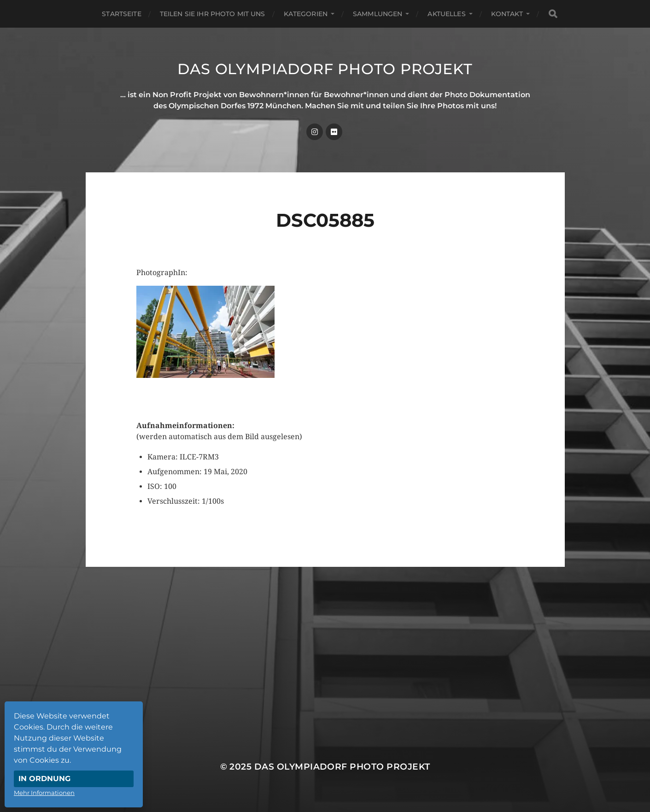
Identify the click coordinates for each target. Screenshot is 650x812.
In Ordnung (44, 779)
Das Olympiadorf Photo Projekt (325, 69)
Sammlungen (378, 14)
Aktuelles (446, 14)
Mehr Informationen (44, 793)
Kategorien (306, 14)
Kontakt (507, 14)
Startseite (121, 14)
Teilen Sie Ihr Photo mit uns (213, 14)
